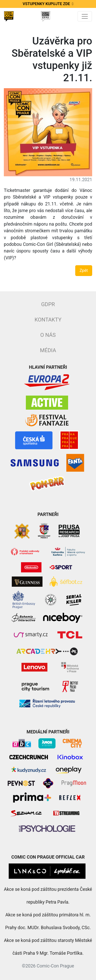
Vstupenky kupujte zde (48, 4)
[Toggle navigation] (85, 16)
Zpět (84, 270)
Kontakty (48, 320)
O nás (48, 335)
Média (48, 350)
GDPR (48, 304)
